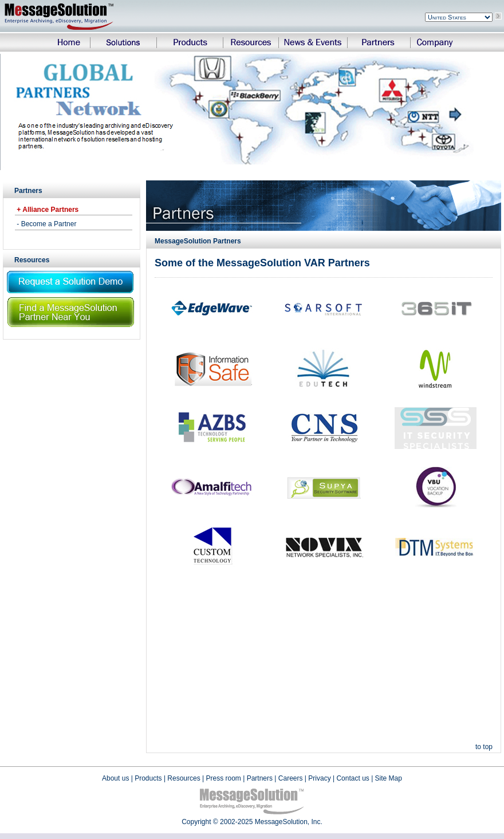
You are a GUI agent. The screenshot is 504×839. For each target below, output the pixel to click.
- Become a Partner (46, 224)
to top (484, 747)
